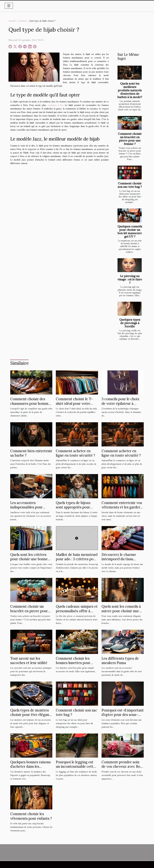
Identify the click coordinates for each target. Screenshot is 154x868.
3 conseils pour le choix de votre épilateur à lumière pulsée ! (121, 403)
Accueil (12, 21)
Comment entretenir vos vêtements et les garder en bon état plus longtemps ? (122, 509)
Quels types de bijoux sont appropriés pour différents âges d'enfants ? (76, 509)
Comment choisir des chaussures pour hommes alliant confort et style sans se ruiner (31, 406)
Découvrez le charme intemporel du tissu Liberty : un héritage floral (119, 561)
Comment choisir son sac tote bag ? (130, 185)
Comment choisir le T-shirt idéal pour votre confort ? (74, 403)
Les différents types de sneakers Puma (120, 661)
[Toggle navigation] (9, 6)
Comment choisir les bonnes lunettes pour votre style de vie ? (73, 663)
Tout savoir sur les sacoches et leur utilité (29, 661)
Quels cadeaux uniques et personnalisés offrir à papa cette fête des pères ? (77, 613)
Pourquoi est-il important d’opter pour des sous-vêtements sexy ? (123, 715)
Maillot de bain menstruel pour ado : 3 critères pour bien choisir (77, 559)
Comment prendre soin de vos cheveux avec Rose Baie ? (123, 767)
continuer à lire (55, 105)
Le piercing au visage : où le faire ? (130, 279)
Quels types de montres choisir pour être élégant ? (30, 715)
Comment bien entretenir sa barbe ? (31, 453)
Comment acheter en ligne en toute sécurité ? (75, 453)
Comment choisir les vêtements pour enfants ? (31, 816)
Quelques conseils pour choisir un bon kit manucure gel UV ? (130, 231)
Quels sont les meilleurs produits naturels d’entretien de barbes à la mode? (130, 90)
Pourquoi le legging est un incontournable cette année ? (76, 767)
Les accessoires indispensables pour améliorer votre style (27, 507)
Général (22, 21)
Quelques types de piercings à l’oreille (130, 323)
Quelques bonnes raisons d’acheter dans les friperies (30, 767)
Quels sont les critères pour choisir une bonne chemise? (29, 559)
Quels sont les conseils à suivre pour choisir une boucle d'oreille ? (121, 611)
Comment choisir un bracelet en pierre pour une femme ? (130, 139)
